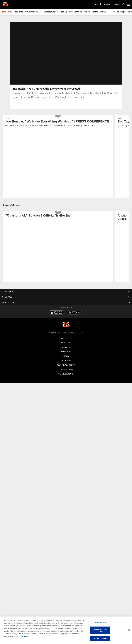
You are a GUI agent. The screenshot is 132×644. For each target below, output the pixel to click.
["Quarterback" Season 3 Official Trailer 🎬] (58, 219)
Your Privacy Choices (66, 368)
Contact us (66, 350)
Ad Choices (66, 364)
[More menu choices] (128, 4)
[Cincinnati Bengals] (66, 328)
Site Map (66, 359)
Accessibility (66, 346)
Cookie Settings (66, 373)
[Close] (129, 630)
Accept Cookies (100, 638)
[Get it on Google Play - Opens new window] (75, 317)
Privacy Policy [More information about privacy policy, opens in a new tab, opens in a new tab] (25, 636)
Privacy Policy (66, 341)
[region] (66, 630)
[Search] (123, 4)
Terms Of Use (66, 355)
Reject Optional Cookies (100, 630)
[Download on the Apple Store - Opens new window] (56, 316)
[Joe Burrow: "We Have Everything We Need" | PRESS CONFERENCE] (58, 126)
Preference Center (66, 377)
